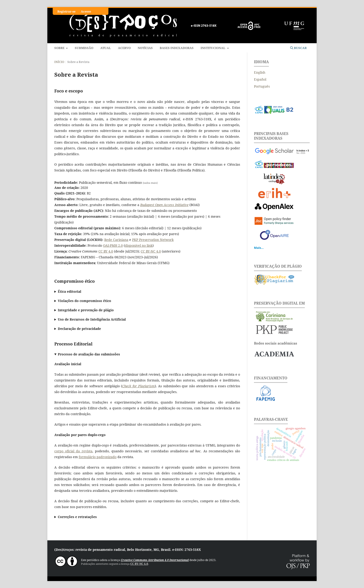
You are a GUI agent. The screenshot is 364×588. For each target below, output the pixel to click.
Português (262, 86)
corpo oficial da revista (73, 451)
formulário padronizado (98, 457)
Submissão (84, 48)
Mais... (259, 248)
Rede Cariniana (116, 240)
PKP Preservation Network (153, 240)
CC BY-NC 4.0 (151, 251)
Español (260, 79)
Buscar (298, 48)
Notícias (145, 48)
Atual (106, 48)
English (260, 72)
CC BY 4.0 (106, 251)
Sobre (60, 48)
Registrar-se (66, 11)
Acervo (124, 48)
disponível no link (139, 245)
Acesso (86, 11)
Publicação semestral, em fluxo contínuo (106, 182)
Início (59, 62)
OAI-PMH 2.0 (113, 245)
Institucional (213, 48)
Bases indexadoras (177, 48)
